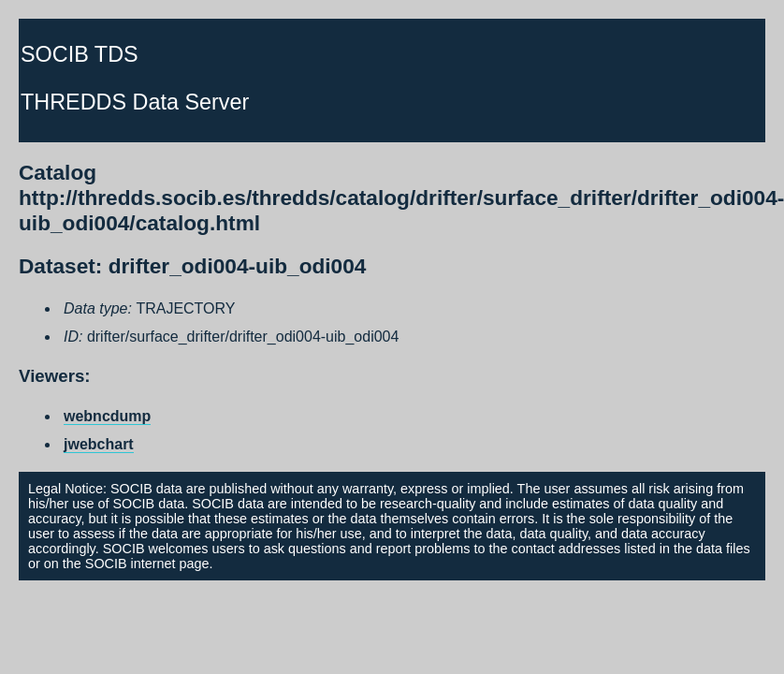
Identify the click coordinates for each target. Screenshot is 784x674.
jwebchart (99, 444)
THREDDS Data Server (135, 102)
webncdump (107, 416)
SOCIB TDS (80, 54)
